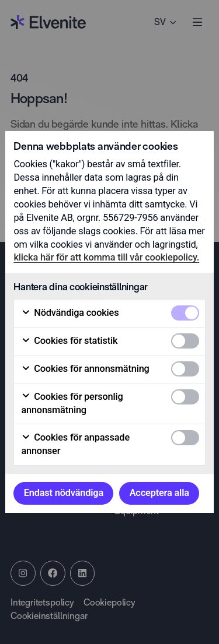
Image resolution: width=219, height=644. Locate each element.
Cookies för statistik (69, 341)
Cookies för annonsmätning (85, 369)
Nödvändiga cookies (70, 313)
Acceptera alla (159, 493)
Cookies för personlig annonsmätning (72, 403)
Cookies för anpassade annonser (75, 444)
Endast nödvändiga (64, 493)
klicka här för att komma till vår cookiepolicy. (106, 257)
